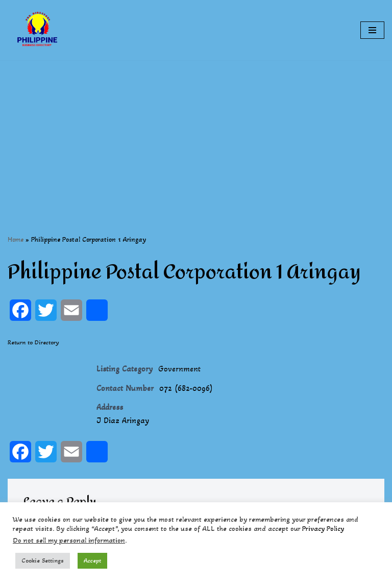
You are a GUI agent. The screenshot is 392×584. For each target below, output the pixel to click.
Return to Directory (33, 342)
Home (16, 239)
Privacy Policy (323, 529)
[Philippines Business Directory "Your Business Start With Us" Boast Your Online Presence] (38, 30)
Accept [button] (92, 560)
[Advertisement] (196, 132)
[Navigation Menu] (372, 30)
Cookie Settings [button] (43, 560)
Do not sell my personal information (69, 540)
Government (179, 369)
